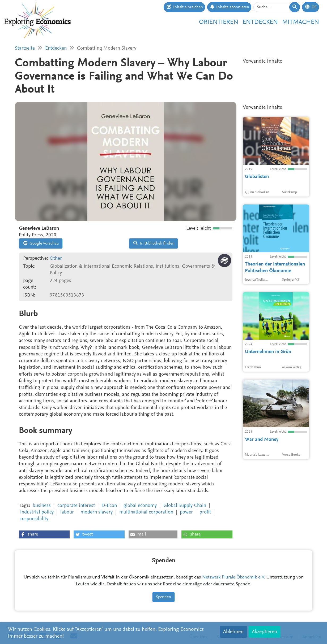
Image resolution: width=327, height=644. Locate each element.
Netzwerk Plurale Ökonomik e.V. (234, 577)
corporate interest (76, 506)
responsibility (34, 519)
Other (56, 258)
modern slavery (97, 512)
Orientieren (219, 22)
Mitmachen (301, 22)
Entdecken (260, 22)
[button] (44, 534)
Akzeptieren (264, 632)
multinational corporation (146, 512)
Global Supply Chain (185, 506)
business (42, 506)
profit (205, 512)
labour (67, 512)
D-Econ (109, 506)
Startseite (25, 48)
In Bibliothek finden (154, 243)
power (186, 512)
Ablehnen (233, 632)
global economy (140, 506)
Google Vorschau (41, 243)
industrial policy (37, 512)
